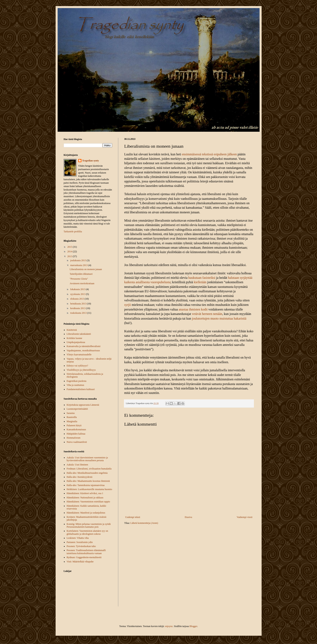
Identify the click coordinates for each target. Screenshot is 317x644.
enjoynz (169, 626)
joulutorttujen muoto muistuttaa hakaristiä (219, 318)
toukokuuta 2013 (79, 313)
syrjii (128, 305)
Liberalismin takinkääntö (79, 334)
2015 (70, 247)
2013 (70, 256)
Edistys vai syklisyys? (77, 366)
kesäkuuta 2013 (78, 308)
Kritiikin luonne (74, 338)
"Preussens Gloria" (79, 279)
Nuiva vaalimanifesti (77, 442)
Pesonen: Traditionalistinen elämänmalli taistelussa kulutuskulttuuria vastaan (86, 552)
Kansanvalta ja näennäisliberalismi (84, 346)
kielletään (200, 282)
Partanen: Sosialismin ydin (80, 542)
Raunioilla (72, 417)
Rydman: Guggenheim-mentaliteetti (84, 557)
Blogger (193, 626)
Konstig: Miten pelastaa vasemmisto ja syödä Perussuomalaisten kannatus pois (89, 525)
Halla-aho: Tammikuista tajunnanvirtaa (86, 485)
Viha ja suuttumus (76, 385)
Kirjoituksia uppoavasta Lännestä (83, 405)
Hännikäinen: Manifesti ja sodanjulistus (86, 513)
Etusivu (189, 517)
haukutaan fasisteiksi (201, 278)
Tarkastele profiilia (73, 232)
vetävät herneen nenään (207, 314)
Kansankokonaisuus (76, 429)
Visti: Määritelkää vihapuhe (80, 562)
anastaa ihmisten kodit (193, 309)
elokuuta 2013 (77, 299)
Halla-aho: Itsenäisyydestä (80, 477)
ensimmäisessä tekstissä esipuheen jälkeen (209, 154)
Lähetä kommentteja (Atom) (144, 523)
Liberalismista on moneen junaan (86, 269)
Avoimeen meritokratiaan (82, 283)
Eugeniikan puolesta (77, 381)
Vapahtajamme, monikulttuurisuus (83, 350)
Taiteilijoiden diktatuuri (81, 274)
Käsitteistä (72, 330)
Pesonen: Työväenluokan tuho (81, 546)
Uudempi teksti (133, 517)
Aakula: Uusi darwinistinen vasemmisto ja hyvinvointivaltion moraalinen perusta (87, 459)
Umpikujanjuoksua (76, 342)
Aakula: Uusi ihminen (77, 465)
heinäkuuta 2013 (79, 304)
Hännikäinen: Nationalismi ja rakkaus (85, 498)
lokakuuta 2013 (78, 289)
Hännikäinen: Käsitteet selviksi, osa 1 (85, 493)
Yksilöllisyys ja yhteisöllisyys (81, 370)
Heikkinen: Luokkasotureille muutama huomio (89, 489)
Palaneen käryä (74, 425)
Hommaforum (74, 438)
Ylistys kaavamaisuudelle (79, 355)
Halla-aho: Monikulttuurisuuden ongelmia (87, 473)
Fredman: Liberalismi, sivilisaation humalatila (89, 469)
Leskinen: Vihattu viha (78, 538)
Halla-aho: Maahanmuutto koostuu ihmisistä (88, 481)
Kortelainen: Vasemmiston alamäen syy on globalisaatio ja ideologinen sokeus (87, 532)
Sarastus (71, 413)
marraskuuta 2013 (79, 265)
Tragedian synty (91, 161)
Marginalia (72, 421)
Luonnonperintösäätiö (77, 409)
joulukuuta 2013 (78, 260)
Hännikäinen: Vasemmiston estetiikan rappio (88, 502)
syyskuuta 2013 (78, 294)
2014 (70, 251)
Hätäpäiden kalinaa (76, 434)
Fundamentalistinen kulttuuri (81, 389)
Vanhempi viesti (245, 517)
